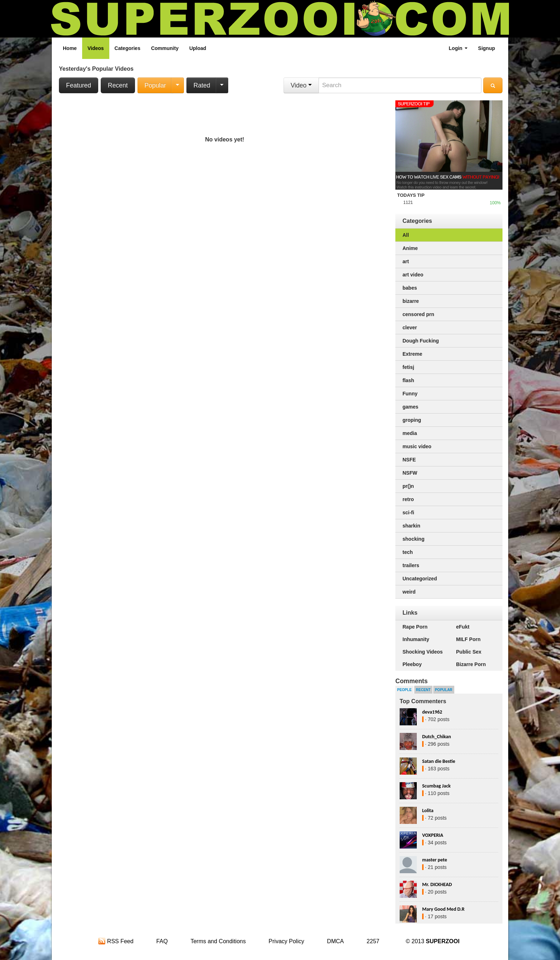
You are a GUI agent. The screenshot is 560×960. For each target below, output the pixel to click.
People (404, 690)
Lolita (428, 811)
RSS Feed (116, 941)
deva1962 (432, 712)
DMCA (336, 941)
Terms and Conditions (218, 941)
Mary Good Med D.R (443, 909)
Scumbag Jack (436, 786)
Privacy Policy (286, 941)
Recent (118, 85)
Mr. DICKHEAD (437, 884)
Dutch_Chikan (437, 737)
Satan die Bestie (439, 761)
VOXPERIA (433, 835)
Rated (202, 85)
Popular (155, 85)
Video (301, 85)
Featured (79, 85)
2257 (373, 941)
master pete (435, 860)
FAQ (162, 941)
